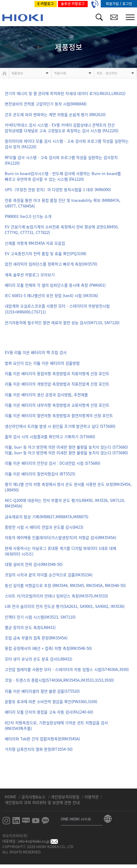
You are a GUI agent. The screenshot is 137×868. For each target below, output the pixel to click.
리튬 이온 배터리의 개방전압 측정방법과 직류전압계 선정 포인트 (57, 384)
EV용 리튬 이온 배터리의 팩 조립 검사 (36, 352)
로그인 (127, 4)
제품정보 (17, 73)
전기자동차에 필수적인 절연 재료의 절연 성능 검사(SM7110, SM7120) (62, 323)
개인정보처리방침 (66, 797)
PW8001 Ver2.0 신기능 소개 (28, 216)
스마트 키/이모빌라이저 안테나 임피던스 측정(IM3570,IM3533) (56, 596)
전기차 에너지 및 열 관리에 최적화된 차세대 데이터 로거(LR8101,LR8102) (65, 93)
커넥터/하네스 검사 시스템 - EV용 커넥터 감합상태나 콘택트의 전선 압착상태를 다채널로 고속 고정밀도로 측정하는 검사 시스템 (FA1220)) (62, 128)
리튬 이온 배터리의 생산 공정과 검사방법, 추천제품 (46, 395)
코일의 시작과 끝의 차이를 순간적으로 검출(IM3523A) (49, 575)
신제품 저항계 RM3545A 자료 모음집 (35, 243)
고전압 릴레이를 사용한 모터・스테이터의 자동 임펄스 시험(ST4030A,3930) (67, 669)
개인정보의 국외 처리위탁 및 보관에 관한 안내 (42, 802)
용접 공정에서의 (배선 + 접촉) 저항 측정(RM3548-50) (48, 648)
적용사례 (60, 73)
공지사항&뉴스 (34, 797)
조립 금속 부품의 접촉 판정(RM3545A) (36, 638)
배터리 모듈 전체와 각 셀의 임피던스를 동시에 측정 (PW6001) (55, 285)
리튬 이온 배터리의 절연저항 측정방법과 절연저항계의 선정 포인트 (59, 415)
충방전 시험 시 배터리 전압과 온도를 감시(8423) (44, 527)
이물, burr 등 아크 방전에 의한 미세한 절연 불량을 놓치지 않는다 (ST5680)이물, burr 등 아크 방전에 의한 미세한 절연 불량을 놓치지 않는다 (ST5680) (66, 450)
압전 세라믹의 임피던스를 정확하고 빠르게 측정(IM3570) (51, 264)
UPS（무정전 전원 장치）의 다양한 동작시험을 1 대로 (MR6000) (58, 189)
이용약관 (92, 797)
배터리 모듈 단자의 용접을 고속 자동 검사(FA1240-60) (49, 712)
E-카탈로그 (46, 4)
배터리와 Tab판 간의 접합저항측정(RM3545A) (42, 739)
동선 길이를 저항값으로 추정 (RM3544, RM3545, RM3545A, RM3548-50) (65, 585)
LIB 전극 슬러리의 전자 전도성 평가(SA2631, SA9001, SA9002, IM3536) (65, 606)
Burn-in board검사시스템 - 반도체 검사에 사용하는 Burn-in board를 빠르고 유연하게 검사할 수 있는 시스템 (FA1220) (63, 176)
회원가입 (113, 4)
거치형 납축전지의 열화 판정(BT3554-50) (39, 749)
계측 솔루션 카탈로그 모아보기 (30, 275)
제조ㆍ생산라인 (107, 73)
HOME (11, 797)
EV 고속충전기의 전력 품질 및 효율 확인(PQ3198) (45, 253)
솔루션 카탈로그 (73, 4)
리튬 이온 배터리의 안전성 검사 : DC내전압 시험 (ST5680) (52, 463)
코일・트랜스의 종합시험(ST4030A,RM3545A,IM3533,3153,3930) (59, 680)
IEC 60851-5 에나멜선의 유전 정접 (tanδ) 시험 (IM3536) (51, 295)
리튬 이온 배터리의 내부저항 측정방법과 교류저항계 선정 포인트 (57, 405)
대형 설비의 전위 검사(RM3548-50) (34, 564)
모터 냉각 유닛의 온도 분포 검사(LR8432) (38, 659)
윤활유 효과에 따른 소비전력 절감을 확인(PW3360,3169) (51, 701)
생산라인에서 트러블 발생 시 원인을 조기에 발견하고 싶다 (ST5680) (60, 426)
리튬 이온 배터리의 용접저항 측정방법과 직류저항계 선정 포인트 (57, 373)
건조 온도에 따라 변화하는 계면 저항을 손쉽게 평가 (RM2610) (55, 114)
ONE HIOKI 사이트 (76, 819)
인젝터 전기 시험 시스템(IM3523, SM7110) (40, 617)
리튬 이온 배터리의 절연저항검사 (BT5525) (40, 474)
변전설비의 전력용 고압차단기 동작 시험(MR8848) (46, 104)
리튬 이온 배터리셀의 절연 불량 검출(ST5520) (42, 691)
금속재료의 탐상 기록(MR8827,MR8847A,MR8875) (47, 517)
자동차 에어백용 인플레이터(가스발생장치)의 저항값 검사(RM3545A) (60, 537)
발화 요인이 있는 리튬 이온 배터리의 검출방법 (42, 363)
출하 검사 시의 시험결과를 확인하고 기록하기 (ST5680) (50, 437)
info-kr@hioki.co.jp (38, 841)
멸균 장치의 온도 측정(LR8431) (30, 627)
